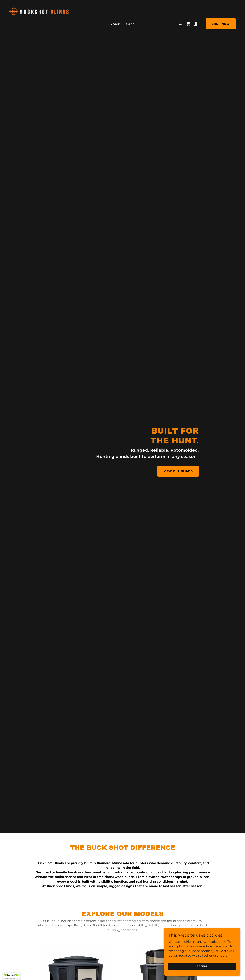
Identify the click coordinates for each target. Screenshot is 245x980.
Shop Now (221, 24)
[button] (196, 24)
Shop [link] (130, 24)
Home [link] (115, 24)
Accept (202, 966)
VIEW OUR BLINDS (178, 471)
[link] (39, 23)
